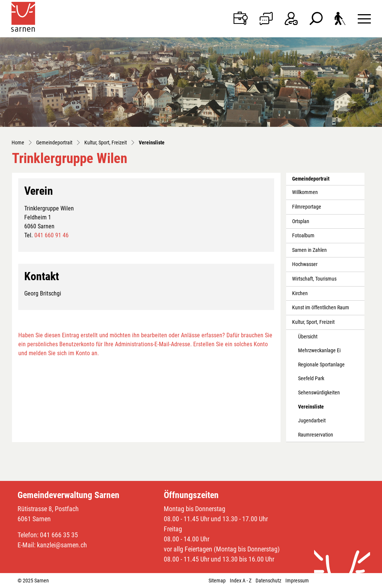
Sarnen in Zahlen (309, 250)
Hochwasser (305, 264)
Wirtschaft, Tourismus (314, 279)
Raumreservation (316, 435)
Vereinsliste (315, 409)
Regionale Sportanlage (321, 365)
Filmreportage (307, 207)
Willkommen (305, 192)
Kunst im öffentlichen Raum (321, 308)
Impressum (297, 581)
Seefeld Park (311, 379)
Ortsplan (301, 221)
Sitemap (217, 581)
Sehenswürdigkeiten (319, 393)
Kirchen (300, 293)
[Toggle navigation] (364, 18)
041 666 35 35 (59, 535)
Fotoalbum (303, 236)
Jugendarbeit (312, 421)
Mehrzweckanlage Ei (319, 351)
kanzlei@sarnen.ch (62, 545)
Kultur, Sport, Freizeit (313, 322)
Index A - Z (241, 581)
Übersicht (308, 337)
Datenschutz (268, 581)
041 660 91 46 (51, 235)
